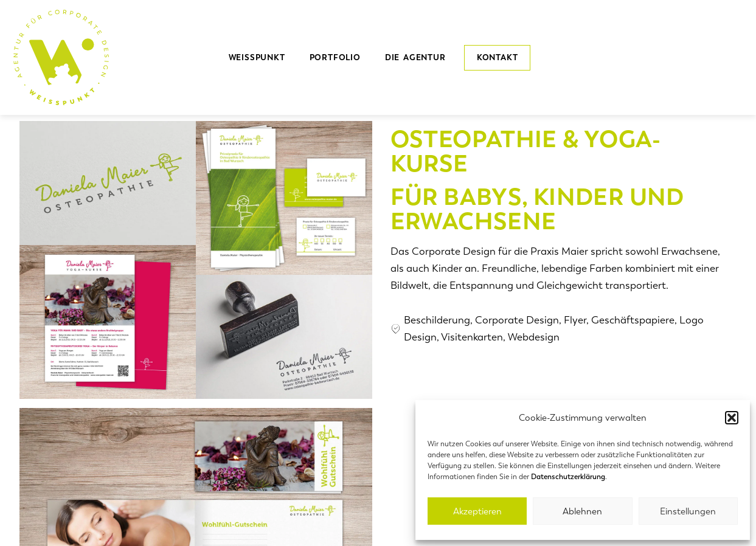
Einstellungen (688, 511)
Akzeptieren (477, 511)
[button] (732, 418)
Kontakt (498, 57)
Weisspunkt (257, 57)
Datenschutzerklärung (568, 477)
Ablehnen (582, 511)
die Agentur (418, 58)
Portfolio (335, 57)
